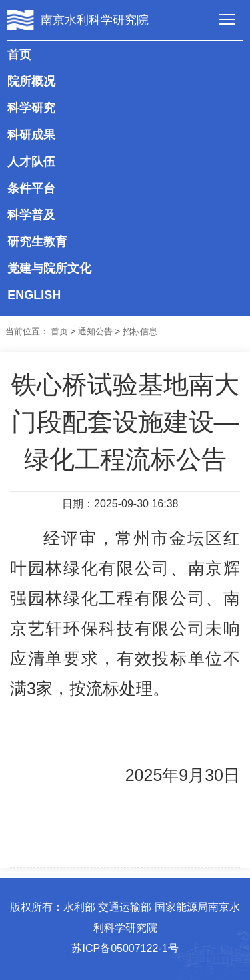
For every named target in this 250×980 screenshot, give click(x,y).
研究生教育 (37, 242)
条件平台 (31, 188)
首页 (19, 55)
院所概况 (31, 81)
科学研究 (31, 108)
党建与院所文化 (49, 268)
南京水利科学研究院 (95, 20)
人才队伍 (31, 162)
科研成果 (31, 135)
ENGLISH (34, 295)
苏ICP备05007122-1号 (125, 948)
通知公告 (95, 331)
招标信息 (140, 331)
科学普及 (31, 215)
